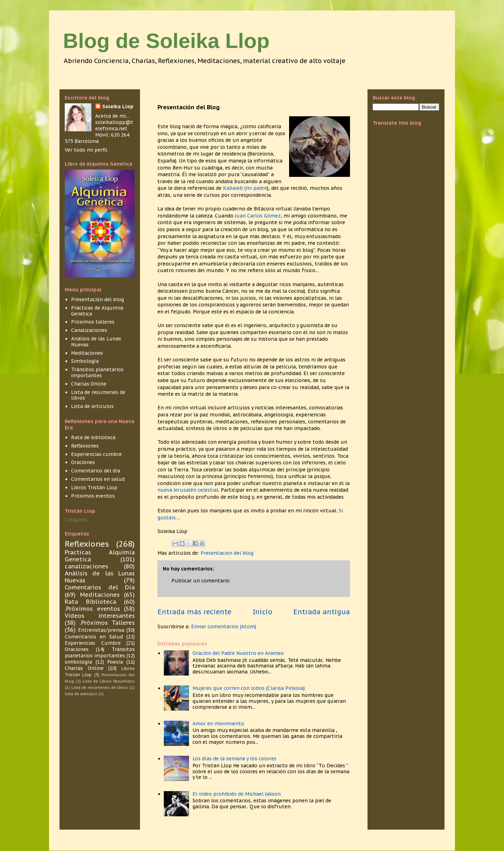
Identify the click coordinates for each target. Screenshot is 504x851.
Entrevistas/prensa (101, 630)
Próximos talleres (93, 322)
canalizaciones (86, 566)
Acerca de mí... (112, 116)
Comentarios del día (96, 471)
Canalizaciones (89, 330)
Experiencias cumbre (96, 454)
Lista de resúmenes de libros (98, 395)
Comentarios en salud (98, 479)
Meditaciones (87, 353)
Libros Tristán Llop (94, 487)
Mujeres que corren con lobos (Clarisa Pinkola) (249, 688)
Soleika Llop (118, 106)
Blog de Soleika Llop (166, 41)
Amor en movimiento (218, 724)
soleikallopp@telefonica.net (114, 125)
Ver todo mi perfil (86, 150)
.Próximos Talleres (107, 623)
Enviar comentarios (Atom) (224, 627)
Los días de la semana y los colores (234, 759)
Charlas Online (89, 384)
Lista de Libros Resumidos (109, 681)
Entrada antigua (322, 612)
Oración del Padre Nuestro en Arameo (238, 653)
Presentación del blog (97, 299)
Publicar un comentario (201, 581)
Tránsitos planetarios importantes (97, 372)
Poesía (115, 662)
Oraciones (83, 462)
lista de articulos (81, 694)
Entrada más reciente (194, 612)
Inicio (262, 612)
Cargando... (78, 520)
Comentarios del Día (100, 587)
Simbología (85, 361)
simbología (78, 662)
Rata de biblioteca (93, 437)
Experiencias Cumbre (93, 643)
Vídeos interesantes (100, 616)
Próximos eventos (93, 496)
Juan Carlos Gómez (258, 216)
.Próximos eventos (92, 609)
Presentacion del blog (227, 553)
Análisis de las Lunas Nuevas (96, 342)
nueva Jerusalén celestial (188, 490)
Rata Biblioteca (90, 602)
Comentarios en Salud (94, 637)
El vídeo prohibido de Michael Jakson (237, 794)
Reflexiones (85, 446)
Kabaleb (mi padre (245, 188)
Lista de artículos (92, 406)
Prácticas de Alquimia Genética (97, 311)
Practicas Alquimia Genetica (100, 556)
